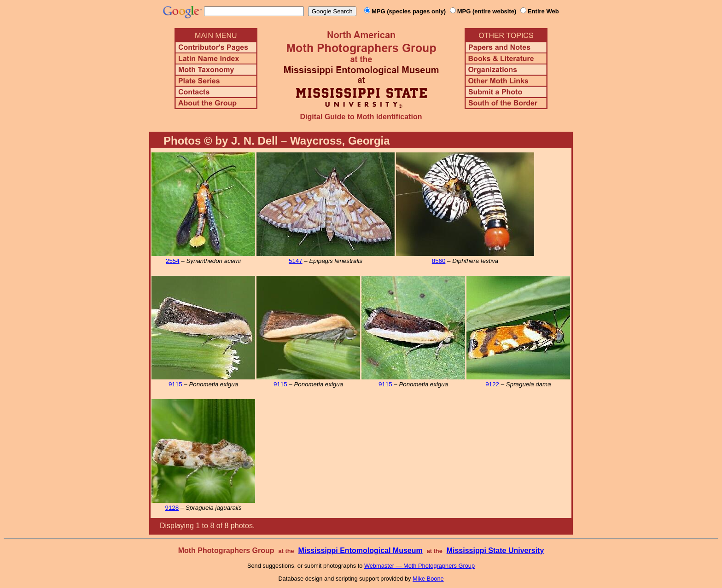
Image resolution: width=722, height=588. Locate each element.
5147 (296, 261)
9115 (175, 384)
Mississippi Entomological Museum (360, 550)
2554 (173, 261)
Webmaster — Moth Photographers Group (419, 566)
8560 (439, 261)
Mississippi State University (495, 550)
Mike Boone (428, 579)
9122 (492, 384)
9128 (172, 508)
